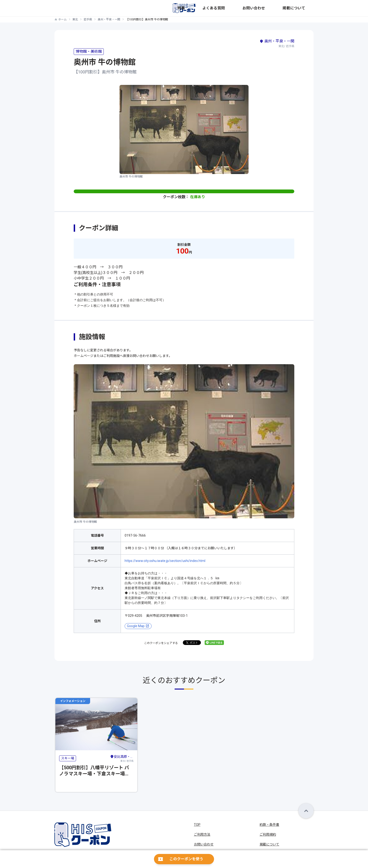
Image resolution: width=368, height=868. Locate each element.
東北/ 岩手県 (122, 758)
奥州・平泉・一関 (109, 19)
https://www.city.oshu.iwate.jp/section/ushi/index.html (165, 561)
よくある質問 (253, 8)
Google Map (136, 626)
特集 (234, 8)
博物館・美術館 (89, 51)
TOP (197, 825)
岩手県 (88, 19)
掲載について (304, 8)
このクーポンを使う (186, 859)
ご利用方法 (202, 834)
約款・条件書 (269, 825)
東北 (75, 19)
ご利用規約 (268, 834)
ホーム (62, 19)
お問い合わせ (278, 8)
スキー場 (68, 758)
